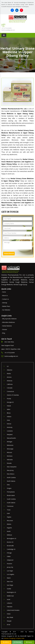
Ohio (8, 485)
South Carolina (11, 499)
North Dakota (11, 481)
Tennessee (10, 506)
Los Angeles (11, 574)
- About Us (5, 296)
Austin (9, 531)
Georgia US (10, 402)
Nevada (9, 463)
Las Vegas (10, 571)
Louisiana (10, 431)
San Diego (10, 585)
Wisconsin (10, 521)
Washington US (11, 592)
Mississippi (10, 449)
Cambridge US (11, 549)
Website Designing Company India (14, 638)
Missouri (9, 452)
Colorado (10, 388)
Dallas (9, 556)
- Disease (4, 329)
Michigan (10, 442)
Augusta (9, 528)
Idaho (9, 409)
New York (10, 582)
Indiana (9, 417)
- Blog (3, 333)
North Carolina (11, 478)
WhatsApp (18, 642)
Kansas (9, 424)
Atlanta (9, 524)
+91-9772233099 (6, 28)
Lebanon (10, 603)
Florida (9, 399)
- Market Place (6, 306)
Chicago (9, 553)
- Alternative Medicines (8, 322)
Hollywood (10, 560)
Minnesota (10, 445)
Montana (10, 456)
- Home (4, 292)
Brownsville (10, 546)
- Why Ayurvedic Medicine (9, 319)
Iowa (8, 420)
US (8, 366)
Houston (9, 564)
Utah (8, 513)
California (10, 384)
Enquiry (29, 642)
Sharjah (9, 621)
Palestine (10, 607)
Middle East (10, 596)
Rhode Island (11, 495)
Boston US (10, 542)
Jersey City (10, 567)
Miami (9, 578)
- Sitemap (4, 303)
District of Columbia (13, 395)
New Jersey (10, 470)
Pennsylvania (11, 492)
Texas (9, 510)
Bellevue (9, 535)
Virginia (9, 517)
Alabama (10, 370)
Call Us (6, 642)
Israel (8, 599)
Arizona (9, 377)
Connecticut (10, 391)
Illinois (9, 413)
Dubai (9, 614)
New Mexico (11, 474)
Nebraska (10, 460)
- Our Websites (6, 310)
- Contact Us (5, 299)
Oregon (9, 488)
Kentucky (10, 427)
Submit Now (9, 254)
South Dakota (11, 503)
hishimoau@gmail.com (8, 30)
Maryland (10, 434)
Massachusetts (11, 438)
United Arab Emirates (13, 610)
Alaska (9, 373)
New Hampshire (12, 467)
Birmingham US (12, 538)
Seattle (9, 589)
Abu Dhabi (10, 617)
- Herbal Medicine (7, 326)
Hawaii (9, 406)
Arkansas (10, 381)
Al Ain (9, 625)
